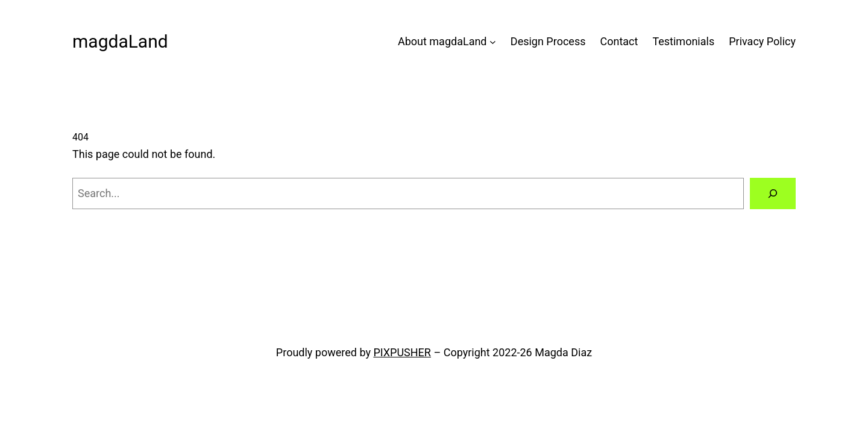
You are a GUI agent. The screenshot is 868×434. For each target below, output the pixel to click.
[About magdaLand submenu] (493, 42)
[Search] (773, 193)
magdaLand (120, 41)
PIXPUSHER (402, 352)
